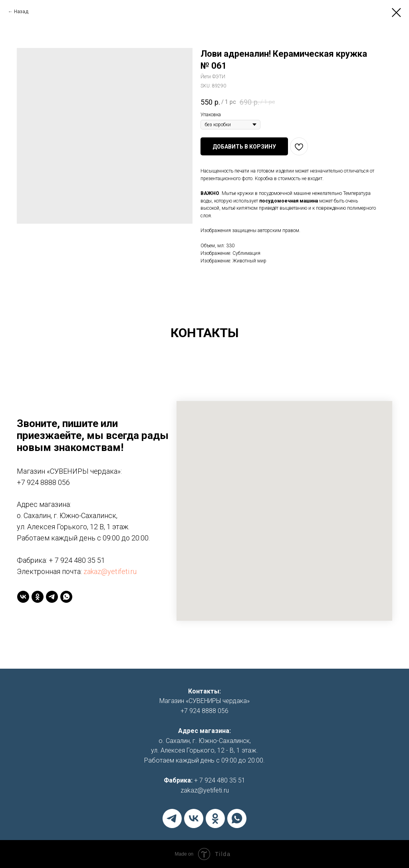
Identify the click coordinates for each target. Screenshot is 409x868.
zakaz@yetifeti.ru (110, 571)
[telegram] (52, 597)
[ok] (38, 597)
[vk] (23, 597)
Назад (21, 12)
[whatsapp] (66, 597)
